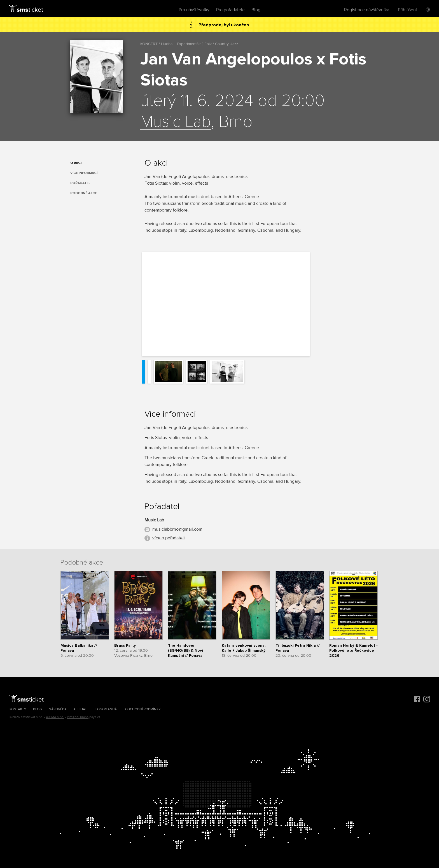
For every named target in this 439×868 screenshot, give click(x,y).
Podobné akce (84, 193)
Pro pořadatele (230, 10)
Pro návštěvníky (194, 10)
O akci (76, 163)
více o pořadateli (169, 538)
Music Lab (176, 122)
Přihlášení (407, 10)
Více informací (84, 173)
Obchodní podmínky (143, 709)
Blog (256, 10)
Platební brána (78, 717)
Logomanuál (107, 709)
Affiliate (81, 709)
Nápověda (58, 709)
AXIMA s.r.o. (55, 717)
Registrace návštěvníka (367, 10)
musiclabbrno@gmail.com (177, 529)
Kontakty (18, 709)
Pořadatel (80, 183)
